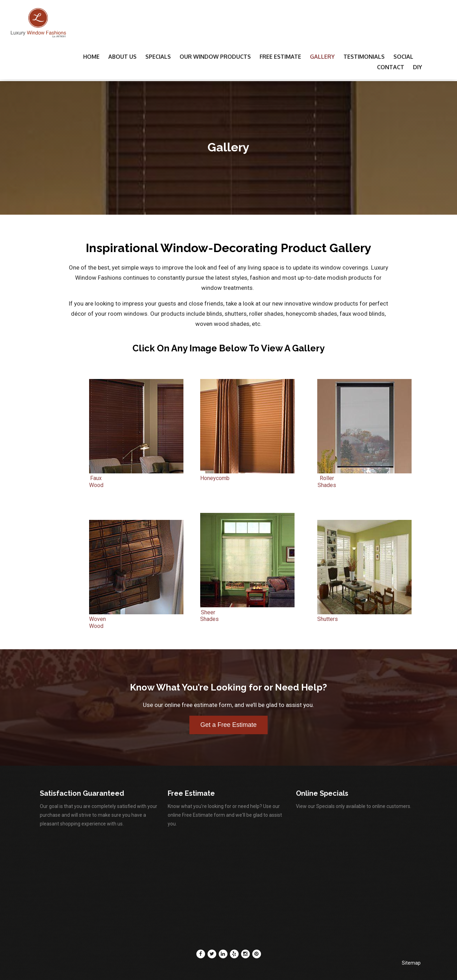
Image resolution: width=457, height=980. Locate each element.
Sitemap (411, 963)
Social (403, 57)
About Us (122, 57)
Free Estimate (280, 57)
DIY (418, 67)
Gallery (322, 57)
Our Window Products (215, 57)
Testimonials (364, 57)
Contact (391, 67)
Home (91, 57)
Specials (158, 57)
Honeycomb (247, 475)
